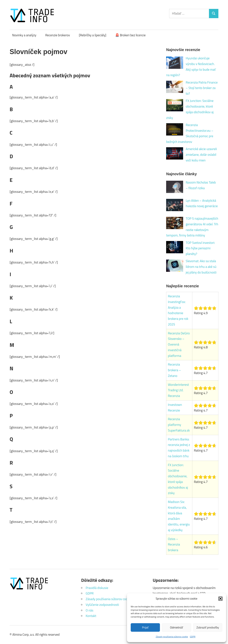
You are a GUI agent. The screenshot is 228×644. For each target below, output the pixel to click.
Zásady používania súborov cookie (172, 637)
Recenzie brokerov (58, 35)
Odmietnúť (177, 627)
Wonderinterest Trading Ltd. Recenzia (178, 390)
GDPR (193, 637)
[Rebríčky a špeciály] (93, 35)
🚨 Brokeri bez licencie (130, 35)
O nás (89, 610)
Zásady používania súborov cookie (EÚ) (112, 599)
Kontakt (91, 616)
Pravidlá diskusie (97, 588)
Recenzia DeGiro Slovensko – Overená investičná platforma (179, 344)
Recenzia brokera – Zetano (174, 370)
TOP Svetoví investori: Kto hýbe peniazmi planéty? (200, 248)
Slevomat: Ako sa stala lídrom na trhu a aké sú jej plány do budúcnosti (201, 267)
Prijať (145, 627)
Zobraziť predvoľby (208, 627)
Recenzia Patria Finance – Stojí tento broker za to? (202, 88)
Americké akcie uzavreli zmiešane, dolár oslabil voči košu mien (201, 155)
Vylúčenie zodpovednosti (102, 605)
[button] (220, 599)
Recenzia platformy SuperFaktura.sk (179, 425)
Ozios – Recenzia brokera (174, 545)
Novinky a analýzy (24, 35)
